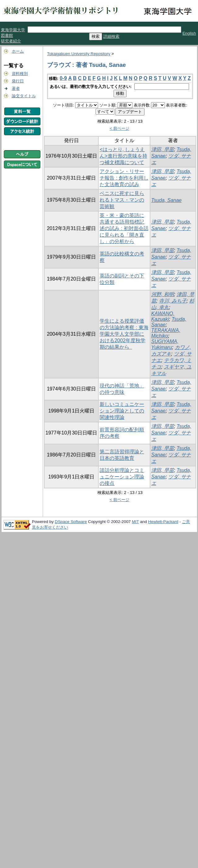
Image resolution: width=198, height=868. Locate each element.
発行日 (18, 81)
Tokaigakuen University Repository (79, 54)
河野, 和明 (163, 294)
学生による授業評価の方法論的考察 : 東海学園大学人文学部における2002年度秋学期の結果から (124, 334)
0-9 (63, 78)
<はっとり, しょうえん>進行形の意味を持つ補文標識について (123, 156)
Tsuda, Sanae (166, 200)
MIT (135, 522)
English (189, 33)
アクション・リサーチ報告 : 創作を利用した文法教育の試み (124, 178)
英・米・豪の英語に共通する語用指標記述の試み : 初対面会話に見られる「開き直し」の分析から (124, 228)
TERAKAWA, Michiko (166, 333)
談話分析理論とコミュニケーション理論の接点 (122, 477)
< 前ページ (119, 128)
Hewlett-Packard (163, 522)
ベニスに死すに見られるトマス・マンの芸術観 (122, 200)
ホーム (18, 51)
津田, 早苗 (163, 149)
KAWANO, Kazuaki (163, 316)
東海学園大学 (13, 30)
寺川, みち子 (173, 301)
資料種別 (20, 74)
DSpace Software (71, 522)
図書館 (7, 35)
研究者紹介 (11, 41)
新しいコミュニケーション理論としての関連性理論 (122, 411)
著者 (16, 88)
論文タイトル (24, 96)
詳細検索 (111, 36)
